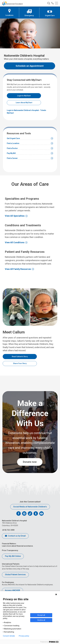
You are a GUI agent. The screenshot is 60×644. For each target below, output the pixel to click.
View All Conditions (15, 242)
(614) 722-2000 (8, 530)
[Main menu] (57, 3)
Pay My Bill (11, 153)
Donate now (30, 462)
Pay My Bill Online (13, 556)
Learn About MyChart (24, 103)
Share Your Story (20, 363)
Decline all (41, 620)
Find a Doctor (12, 148)
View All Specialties (15, 216)
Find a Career (12, 158)
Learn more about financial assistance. (18, 546)
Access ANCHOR (12, 590)
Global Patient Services (15, 575)
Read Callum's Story (20, 357)
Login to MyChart (24, 96)
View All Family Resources (18, 269)
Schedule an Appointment (30, 66)
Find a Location (13, 143)
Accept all (41, 615)
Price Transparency (10, 550)
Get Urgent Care (13, 138)
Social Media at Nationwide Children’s (30, 507)
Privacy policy (24, 636)
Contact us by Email (15, 536)
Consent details (9, 636)
